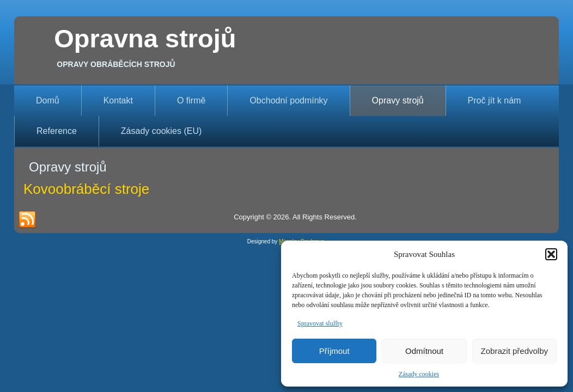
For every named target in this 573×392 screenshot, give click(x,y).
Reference (57, 131)
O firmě (191, 100)
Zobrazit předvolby (514, 351)
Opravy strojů (398, 100)
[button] (551, 254)
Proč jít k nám (495, 100)
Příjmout (334, 351)
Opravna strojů (145, 38)
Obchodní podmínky (288, 100)
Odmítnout (424, 351)
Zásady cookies (419, 374)
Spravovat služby (320, 323)
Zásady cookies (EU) (161, 131)
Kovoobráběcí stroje (86, 189)
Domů (48, 100)
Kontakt (118, 100)
